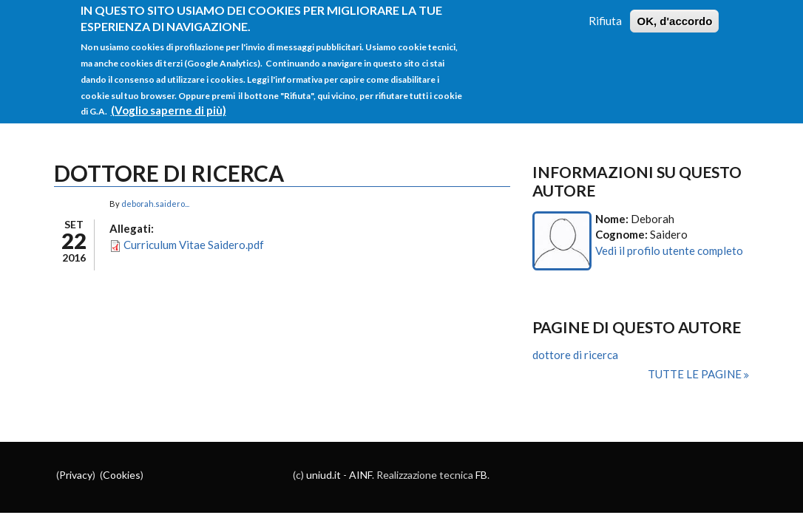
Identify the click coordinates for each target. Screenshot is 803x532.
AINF (360, 475)
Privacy (76, 475)
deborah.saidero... (155, 204)
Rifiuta (605, 14)
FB (481, 475)
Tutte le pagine (696, 374)
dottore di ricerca (575, 355)
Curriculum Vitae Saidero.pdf (194, 245)
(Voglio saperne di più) (169, 103)
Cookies (122, 475)
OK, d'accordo (674, 14)
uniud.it (323, 475)
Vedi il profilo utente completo (669, 250)
